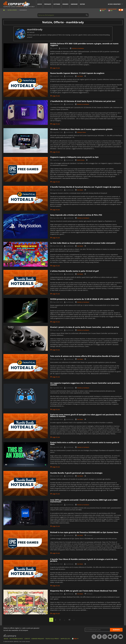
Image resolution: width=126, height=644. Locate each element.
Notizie (82, 4)
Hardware (74, 4)
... (64, 620)
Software (57, 4)
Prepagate (48, 4)
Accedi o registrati (114, 4)
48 (69, 620)
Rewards (65, 4)
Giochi (40, 4)
